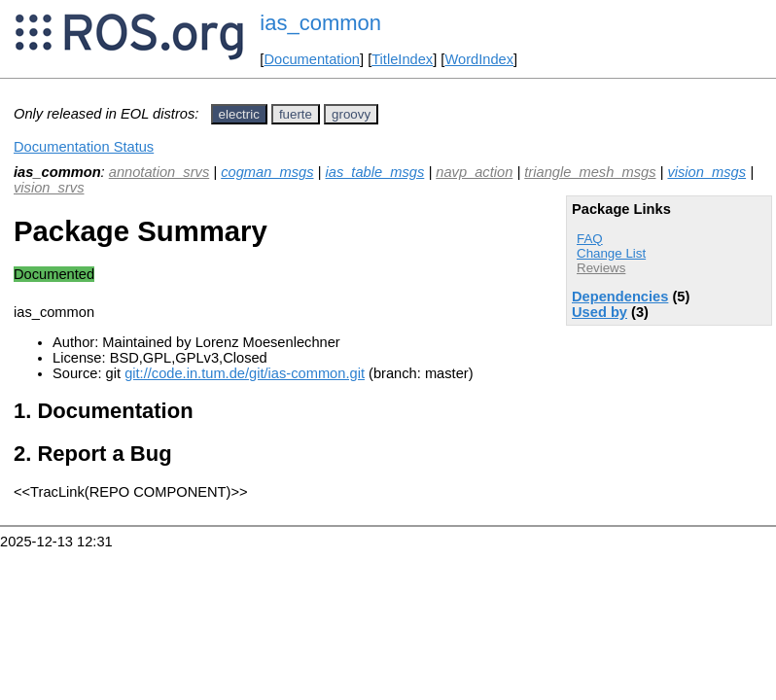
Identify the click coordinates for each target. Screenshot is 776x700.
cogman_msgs (267, 172)
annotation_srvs (159, 172)
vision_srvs (49, 188)
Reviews (601, 268)
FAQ (590, 239)
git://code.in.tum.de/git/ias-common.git (245, 373)
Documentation (312, 59)
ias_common (320, 23)
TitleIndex (402, 59)
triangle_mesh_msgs (590, 172)
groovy (351, 114)
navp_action (474, 172)
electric (239, 114)
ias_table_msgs (374, 172)
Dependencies (620, 297)
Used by (600, 312)
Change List (611, 253)
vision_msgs (706, 172)
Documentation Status (84, 147)
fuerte (296, 114)
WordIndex (479, 59)
